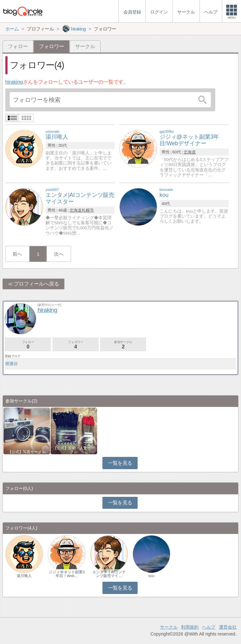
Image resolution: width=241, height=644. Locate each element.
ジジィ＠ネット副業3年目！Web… (67, 574)
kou (152, 576)
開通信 (11, 364)
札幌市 (88, 210)
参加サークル (123, 345)
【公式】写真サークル (27, 452)
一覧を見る (120, 463)
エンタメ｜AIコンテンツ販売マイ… (109, 574)
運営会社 (228, 627)
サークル (85, 46)
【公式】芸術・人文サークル (74, 450)
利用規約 (190, 627)
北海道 (190, 152)
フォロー (18, 46)
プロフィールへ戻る (36, 284)
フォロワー (76, 345)
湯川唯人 (24, 576)
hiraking (14, 82)
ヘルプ (209, 627)
